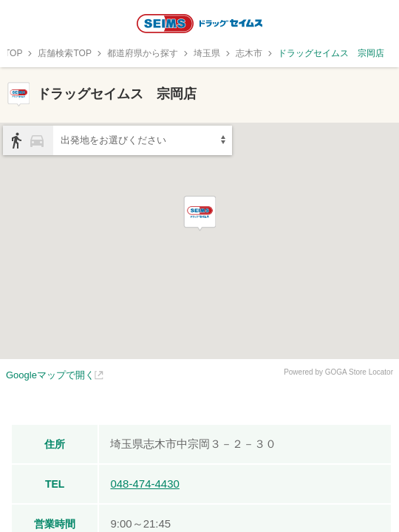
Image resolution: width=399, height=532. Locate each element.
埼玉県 (207, 53)
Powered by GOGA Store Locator (338, 372)
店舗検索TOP (64, 53)
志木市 (249, 53)
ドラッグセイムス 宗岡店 (331, 53)
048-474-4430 (144, 484)
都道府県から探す (143, 53)
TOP (13, 53)
